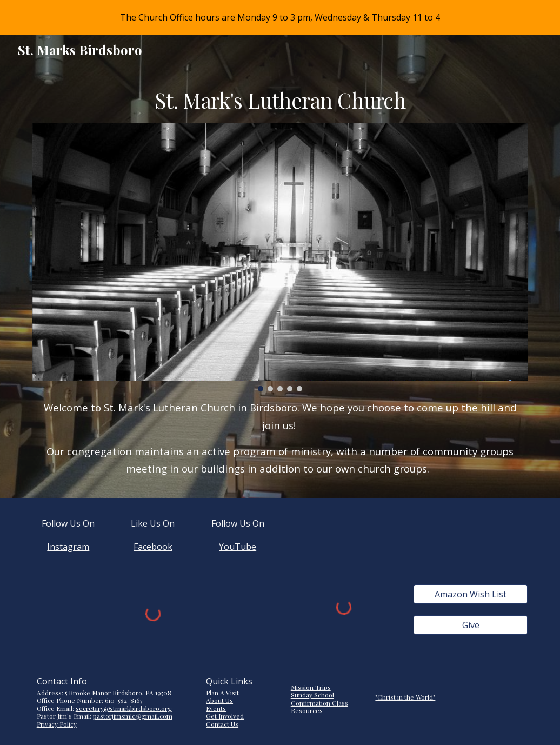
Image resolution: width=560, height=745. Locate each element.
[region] (280, 17)
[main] (280, 101)
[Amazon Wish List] (471, 594)
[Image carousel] (280, 258)
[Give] (471, 625)
